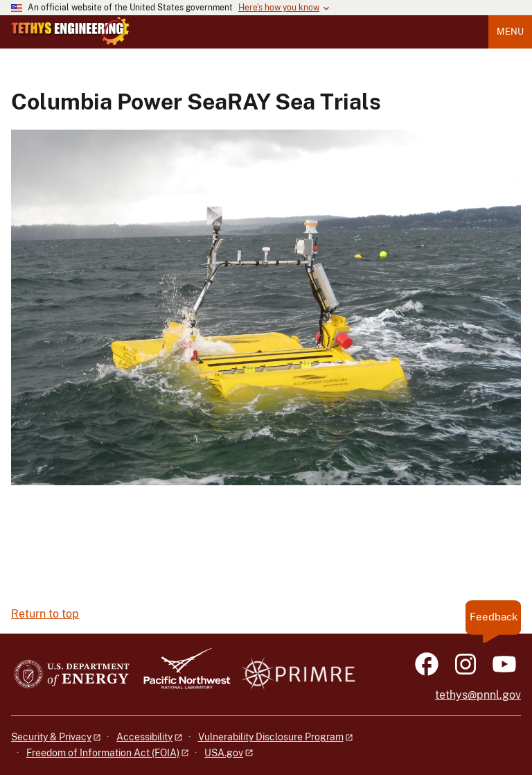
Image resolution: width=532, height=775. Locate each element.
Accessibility (144, 737)
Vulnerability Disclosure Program (271, 737)
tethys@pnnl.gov (478, 695)
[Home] (70, 42)
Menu (510, 32)
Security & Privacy (51, 737)
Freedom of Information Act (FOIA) (103, 753)
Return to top (45, 614)
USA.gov (224, 753)
